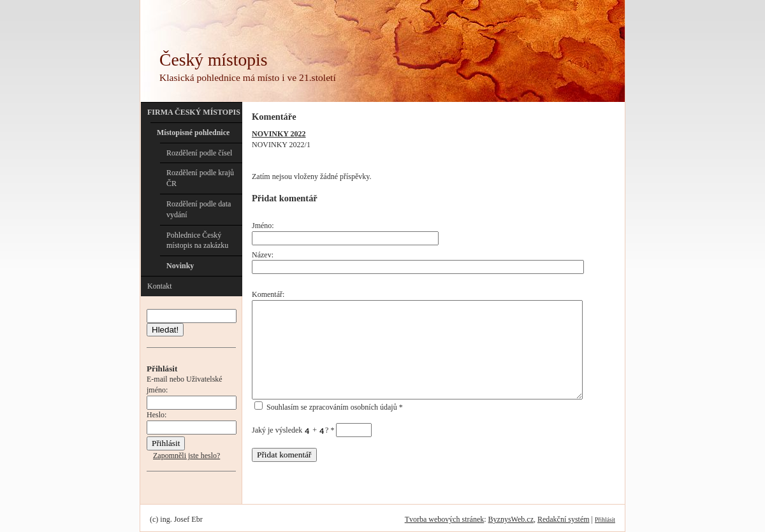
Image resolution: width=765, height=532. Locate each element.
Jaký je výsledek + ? (312, 430)
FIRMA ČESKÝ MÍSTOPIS (194, 112)
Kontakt (160, 286)
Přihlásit (605, 520)
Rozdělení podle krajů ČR (200, 178)
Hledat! (165, 330)
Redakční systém (564, 519)
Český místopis (213, 60)
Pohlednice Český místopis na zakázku (197, 241)
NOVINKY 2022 (279, 134)
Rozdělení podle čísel (199, 153)
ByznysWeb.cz (511, 519)
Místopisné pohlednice (193, 133)
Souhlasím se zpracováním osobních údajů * (329, 407)
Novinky (180, 266)
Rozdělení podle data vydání (199, 209)
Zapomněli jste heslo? (186, 456)
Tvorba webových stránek (445, 519)
